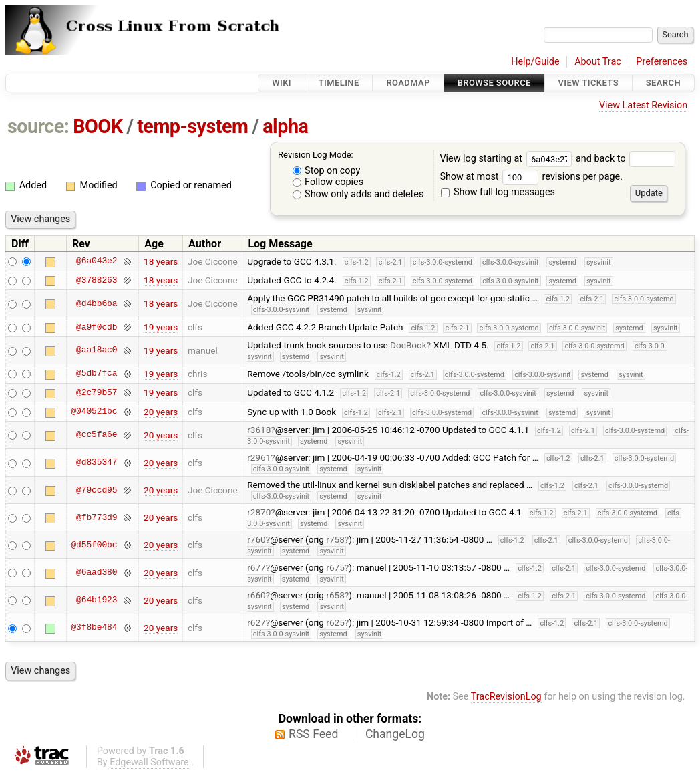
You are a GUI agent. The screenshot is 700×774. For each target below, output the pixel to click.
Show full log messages (498, 192)
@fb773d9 (97, 517)
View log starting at (508, 159)
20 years (161, 412)
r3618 (259, 430)
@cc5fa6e (97, 435)
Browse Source (494, 83)
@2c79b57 (97, 392)
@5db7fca (97, 374)
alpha (285, 126)
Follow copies (328, 182)
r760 (256, 539)
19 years (161, 327)
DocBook (408, 345)
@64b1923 (97, 600)
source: (38, 126)
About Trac (598, 62)
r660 (256, 595)
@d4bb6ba (97, 303)
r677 (256, 567)
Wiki (282, 83)
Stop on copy (327, 171)
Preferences (662, 62)
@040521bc (94, 412)
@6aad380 (97, 573)
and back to (626, 159)
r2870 (259, 512)
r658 (335, 595)
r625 (335, 622)
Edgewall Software (149, 762)
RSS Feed (313, 734)
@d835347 (97, 463)
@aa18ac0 (97, 350)
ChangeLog (395, 734)
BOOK (98, 126)
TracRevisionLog (506, 697)
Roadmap (408, 83)
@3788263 (97, 280)
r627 (256, 622)
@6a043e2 (97, 261)
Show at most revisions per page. (531, 177)
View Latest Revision (643, 105)
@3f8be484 (94, 628)
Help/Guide (535, 62)
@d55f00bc (94, 545)
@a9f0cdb (97, 327)
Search (663, 83)
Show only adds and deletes (358, 194)
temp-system (192, 126)
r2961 (259, 457)
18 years (161, 261)
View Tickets (588, 83)
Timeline (339, 83)
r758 (335, 539)
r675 (335, 567)
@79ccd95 (97, 490)
